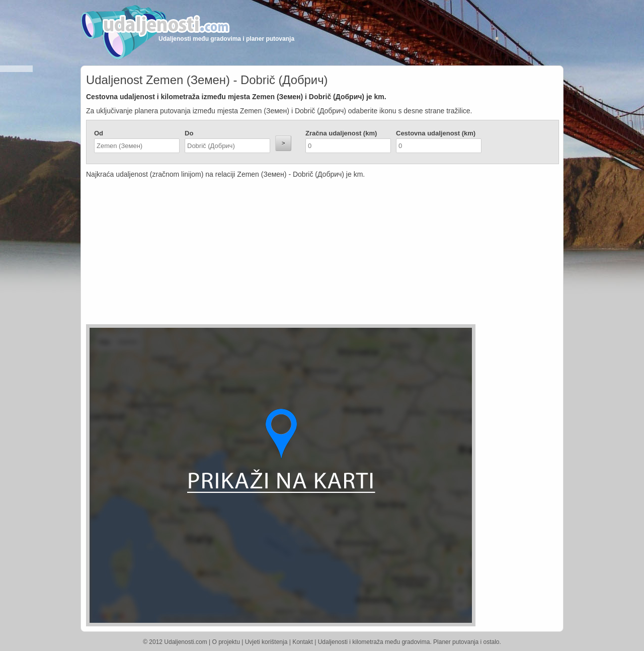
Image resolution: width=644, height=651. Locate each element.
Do (189, 133)
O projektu (226, 642)
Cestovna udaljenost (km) (436, 133)
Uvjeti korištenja (266, 642)
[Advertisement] (262, 254)
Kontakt (303, 642)
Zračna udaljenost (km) (341, 133)
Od (99, 133)
